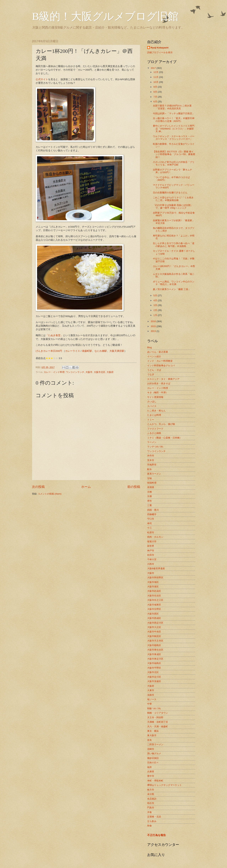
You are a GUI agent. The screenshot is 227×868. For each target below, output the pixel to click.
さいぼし (152, 402)
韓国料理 (152, 483)
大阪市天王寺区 (155, 641)
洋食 (150, 812)
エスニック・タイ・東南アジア (163, 379)
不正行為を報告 (157, 835)
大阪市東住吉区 (155, 650)
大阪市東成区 (154, 654)
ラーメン (152, 442)
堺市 (150, 501)
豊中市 (151, 776)
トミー (151, 420)
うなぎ (151, 374)
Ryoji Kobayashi (160, 48)
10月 (156, 82)
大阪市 (89, 372)
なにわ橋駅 (101, 351)
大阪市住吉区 (154, 596)
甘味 (150, 478)
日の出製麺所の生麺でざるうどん (170, 193)
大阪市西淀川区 (155, 623)
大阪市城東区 (154, 605)
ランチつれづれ (155, 447)
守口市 (151, 519)
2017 (154, 68)
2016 (154, 321)
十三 (150, 528)
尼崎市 (151, 749)
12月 (156, 72)
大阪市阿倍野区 (155, 578)
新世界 (151, 546)
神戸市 (151, 551)
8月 (156, 92)
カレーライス (73, 351)
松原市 (151, 532)
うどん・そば (154, 370)
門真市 (151, 808)
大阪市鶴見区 (154, 636)
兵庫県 (151, 772)
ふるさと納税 (154, 433)
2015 (154, 326)
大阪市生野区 (154, 609)
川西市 (151, 564)
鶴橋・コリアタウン (158, 713)
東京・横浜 (153, 731)
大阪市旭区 (153, 582)
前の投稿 (134, 487)
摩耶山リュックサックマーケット (164, 785)
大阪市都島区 (154, 645)
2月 (156, 310)
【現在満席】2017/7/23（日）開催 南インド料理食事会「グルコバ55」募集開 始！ (174, 154)
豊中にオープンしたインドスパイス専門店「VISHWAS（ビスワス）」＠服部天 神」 (174, 129)
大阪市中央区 (154, 632)
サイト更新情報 (155, 397)
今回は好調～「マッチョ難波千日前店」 (174, 113)
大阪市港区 (153, 587)
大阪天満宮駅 (117, 351)
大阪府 (110, 372)
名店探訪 (152, 799)
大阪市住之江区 (155, 600)
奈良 (150, 740)
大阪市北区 (100, 372)
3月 (156, 305)
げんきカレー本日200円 (49, 351)
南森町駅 (87, 351)
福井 (150, 767)
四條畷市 (152, 514)
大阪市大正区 (154, 627)
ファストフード (155, 429)
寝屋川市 (152, 542)
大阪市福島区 (154, 663)
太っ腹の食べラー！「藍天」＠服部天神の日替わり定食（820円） (174, 120)
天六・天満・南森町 (158, 727)
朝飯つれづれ (154, 708)
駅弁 (150, 469)
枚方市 (151, 790)
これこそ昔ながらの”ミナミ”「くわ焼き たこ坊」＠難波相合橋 (173, 199)
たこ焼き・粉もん (156, 411)
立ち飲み (152, 821)
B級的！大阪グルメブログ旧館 (105, 16)
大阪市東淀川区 (155, 659)
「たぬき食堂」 (54, 335)
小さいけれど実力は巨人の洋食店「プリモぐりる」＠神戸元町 (174, 163)
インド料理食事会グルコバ (161, 366)
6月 (156, 102)
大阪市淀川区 (154, 677)
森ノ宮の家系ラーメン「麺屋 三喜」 (172, 289)
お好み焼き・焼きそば (159, 383)
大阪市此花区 (154, 591)
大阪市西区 (153, 614)
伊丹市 (151, 456)
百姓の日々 (153, 763)
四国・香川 (153, 510)
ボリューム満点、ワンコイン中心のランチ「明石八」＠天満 (174, 283)
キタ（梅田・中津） (158, 392)
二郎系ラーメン (155, 744)
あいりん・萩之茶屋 (158, 352)
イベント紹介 (154, 356)
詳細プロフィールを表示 (160, 52)
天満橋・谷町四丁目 (158, 722)
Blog (150, 347)
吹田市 (151, 555)
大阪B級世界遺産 (156, 568)
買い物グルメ (154, 753)
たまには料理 (154, 415)
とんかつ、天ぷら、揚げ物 (161, 424)
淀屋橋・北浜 (154, 817)
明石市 (151, 803)
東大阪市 (152, 735)
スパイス (152, 406)
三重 (150, 505)
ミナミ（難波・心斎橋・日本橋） (164, 438)
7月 (156, 97)
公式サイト (42, 79)
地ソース (152, 699)
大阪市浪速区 (154, 681)
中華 (150, 704)
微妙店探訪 (153, 758)
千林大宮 (152, 559)
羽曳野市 (152, 465)
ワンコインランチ (75, 372)
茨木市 (151, 460)
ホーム (86, 487)
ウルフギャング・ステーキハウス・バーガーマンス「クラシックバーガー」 (174, 138)
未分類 (151, 794)
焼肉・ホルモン (155, 537)
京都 (150, 496)
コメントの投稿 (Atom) (50, 494)
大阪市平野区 (154, 668)
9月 (156, 87)
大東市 (151, 690)
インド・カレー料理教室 (160, 361)
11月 (156, 77)
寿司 (150, 523)
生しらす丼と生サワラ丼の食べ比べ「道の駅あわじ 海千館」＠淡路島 (174, 245)
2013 (154, 331)
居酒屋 (151, 487)
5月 (156, 295)
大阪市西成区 (154, 618)
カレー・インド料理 (54, 372)
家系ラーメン (154, 474)
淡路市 (151, 695)
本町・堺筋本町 (155, 781)
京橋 (150, 492)
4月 (156, 300)
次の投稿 (38, 487)
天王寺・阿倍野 (155, 717)
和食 (150, 826)
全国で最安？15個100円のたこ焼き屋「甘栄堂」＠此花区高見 (172, 107)
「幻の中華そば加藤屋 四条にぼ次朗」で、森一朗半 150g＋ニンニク (173, 206)
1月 (156, 315)
